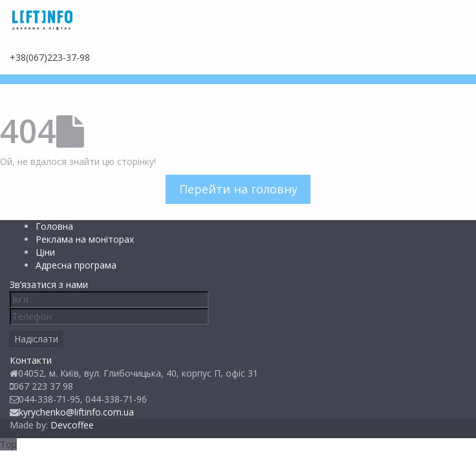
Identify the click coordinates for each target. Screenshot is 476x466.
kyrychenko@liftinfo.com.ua (76, 412)
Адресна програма (76, 265)
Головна (54, 226)
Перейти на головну (238, 189)
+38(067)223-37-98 (50, 57)
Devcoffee (72, 425)
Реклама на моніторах (85, 239)
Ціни (45, 252)
